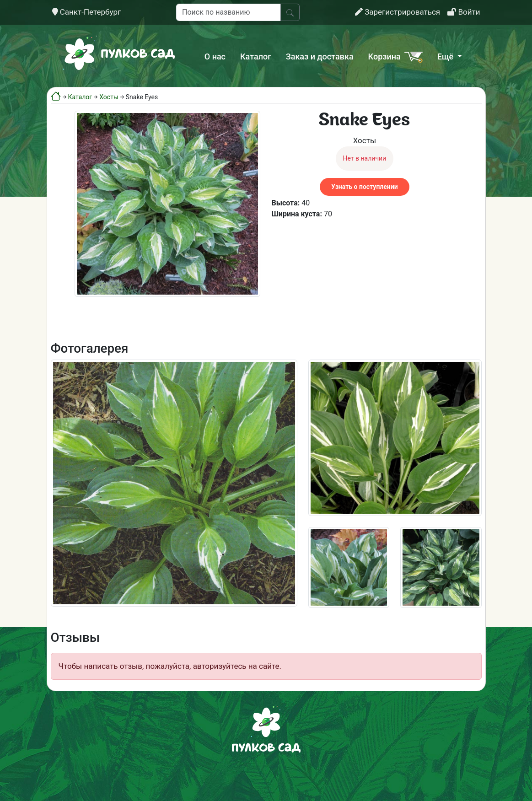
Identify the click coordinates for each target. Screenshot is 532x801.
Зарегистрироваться (398, 12)
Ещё (446, 56)
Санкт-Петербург (87, 12)
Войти (464, 12)
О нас (215, 56)
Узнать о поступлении (364, 187)
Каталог (256, 56)
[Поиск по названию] (228, 12)
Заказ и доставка (320, 56)
